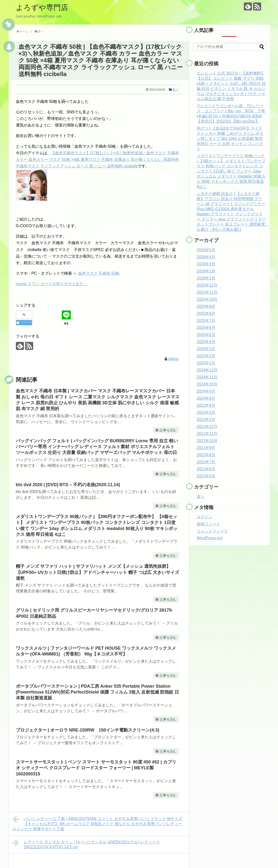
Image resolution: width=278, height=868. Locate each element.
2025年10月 (207, 299)
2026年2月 (206, 271)
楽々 (175, 90)
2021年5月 (206, 476)
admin (174, 359)
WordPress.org (210, 538)
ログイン (205, 517)
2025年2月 (206, 356)
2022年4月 (206, 405)
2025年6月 (206, 328)
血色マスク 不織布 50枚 (99, 273)
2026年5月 (206, 250)
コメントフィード (212, 531)
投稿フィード (208, 524)
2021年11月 (207, 434)
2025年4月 (206, 342)
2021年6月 (206, 469)
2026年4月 (206, 257)
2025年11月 (207, 292)
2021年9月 (206, 448)
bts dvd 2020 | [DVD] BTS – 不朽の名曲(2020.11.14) (68, 485)
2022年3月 (206, 412)
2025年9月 (206, 306)
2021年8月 (206, 455)
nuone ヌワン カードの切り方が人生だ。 (52, 284)
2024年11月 (207, 377)
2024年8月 (206, 398)
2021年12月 (207, 427)
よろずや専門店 (42, 7)
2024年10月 (207, 384)
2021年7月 (206, 462)
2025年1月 (206, 363)
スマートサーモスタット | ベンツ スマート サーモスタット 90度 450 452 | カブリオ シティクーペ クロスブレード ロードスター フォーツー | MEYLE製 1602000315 (96, 768)
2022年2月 (206, 420)
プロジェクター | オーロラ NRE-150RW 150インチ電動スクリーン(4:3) (88, 730)
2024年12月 (207, 370)
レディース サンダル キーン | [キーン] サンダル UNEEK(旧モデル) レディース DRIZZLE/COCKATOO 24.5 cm (86, 844)
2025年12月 (207, 285)
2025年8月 (206, 313)
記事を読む (168, 430)
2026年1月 (206, 278)
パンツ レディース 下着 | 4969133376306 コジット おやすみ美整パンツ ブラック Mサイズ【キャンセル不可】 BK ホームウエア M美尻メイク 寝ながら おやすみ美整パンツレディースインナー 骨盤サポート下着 (97, 823)
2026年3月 (206, 264)
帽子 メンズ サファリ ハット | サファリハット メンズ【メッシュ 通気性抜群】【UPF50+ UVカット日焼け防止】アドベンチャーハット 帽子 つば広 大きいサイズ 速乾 (98, 572)
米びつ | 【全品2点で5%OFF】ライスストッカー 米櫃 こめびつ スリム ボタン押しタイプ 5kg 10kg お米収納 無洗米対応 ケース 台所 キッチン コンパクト (230, 139)
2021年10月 (207, 441)
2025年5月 (206, 335)
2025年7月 (206, 321)
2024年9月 (206, 391)
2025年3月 (206, 349)
